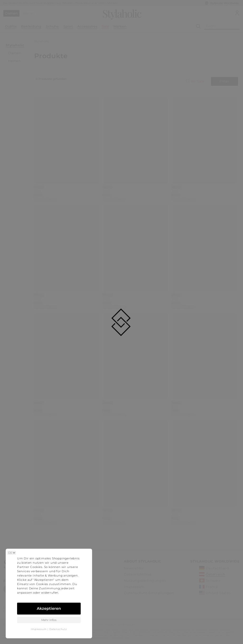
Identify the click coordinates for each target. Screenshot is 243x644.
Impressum (39, 629)
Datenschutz (58, 629)
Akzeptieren (49, 608)
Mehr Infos (49, 620)
